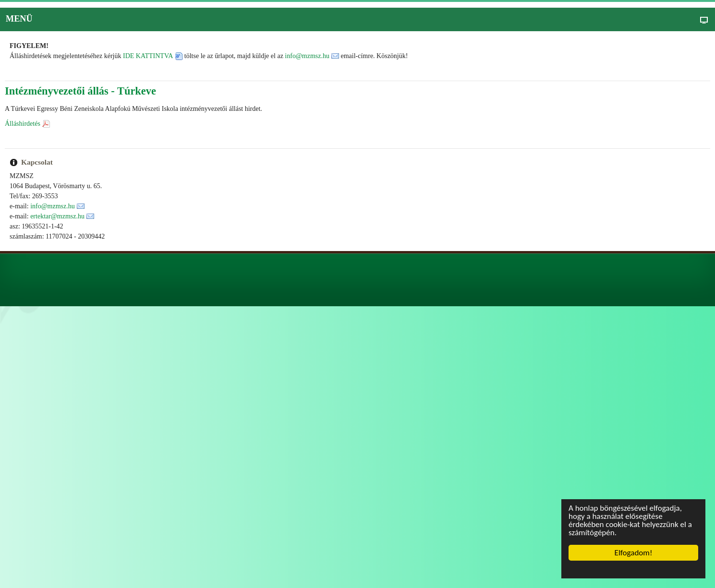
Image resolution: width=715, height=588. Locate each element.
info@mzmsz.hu (307, 56)
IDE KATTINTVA (148, 56)
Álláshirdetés (23, 124)
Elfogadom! (634, 553)
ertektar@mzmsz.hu (57, 216)
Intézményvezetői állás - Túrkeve (80, 91)
